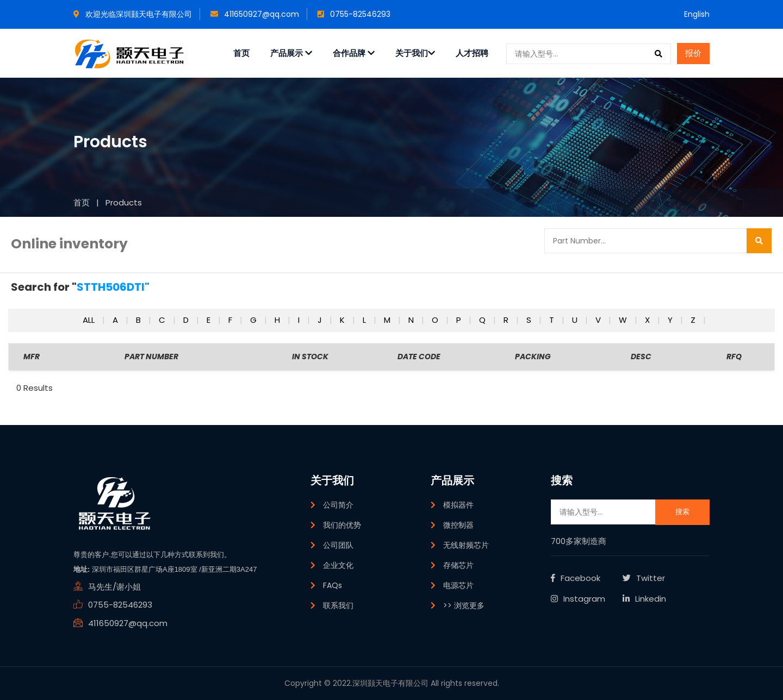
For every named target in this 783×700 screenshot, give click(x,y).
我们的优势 (342, 525)
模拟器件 (458, 505)
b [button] (139, 320)
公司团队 (338, 545)
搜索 (682, 512)
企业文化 (338, 565)
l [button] (365, 320)
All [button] (90, 320)
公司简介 (338, 505)
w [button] (624, 320)
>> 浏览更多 (464, 605)
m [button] (388, 320)
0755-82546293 (354, 14)
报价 (693, 53)
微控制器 (458, 525)
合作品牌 (354, 53)
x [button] (648, 320)
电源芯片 (458, 585)
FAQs (333, 585)
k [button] (343, 320)
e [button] (210, 320)
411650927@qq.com (255, 14)
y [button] (671, 320)
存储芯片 (458, 565)
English (697, 14)
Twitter (644, 578)
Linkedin (644, 599)
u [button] (576, 320)
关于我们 (415, 53)
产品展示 (291, 53)
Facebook (576, 578)
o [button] (436, 320)
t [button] (553, 320)
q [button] (483, 320)
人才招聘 (472, 53)
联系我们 (338, 605)
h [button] (278, 320)
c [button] (163, 320)
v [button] (599, 320)
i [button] (300, 320)
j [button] (321, 320)
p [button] (460, 320)
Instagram (578, 599)
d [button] (187, 320)
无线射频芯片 (466, 545)
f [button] (231, 320)
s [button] (530, 320)
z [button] (694, 320)
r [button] (507, 320)
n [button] (412, 320)
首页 (241, 53)
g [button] (254, 320)
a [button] (116, 320)
